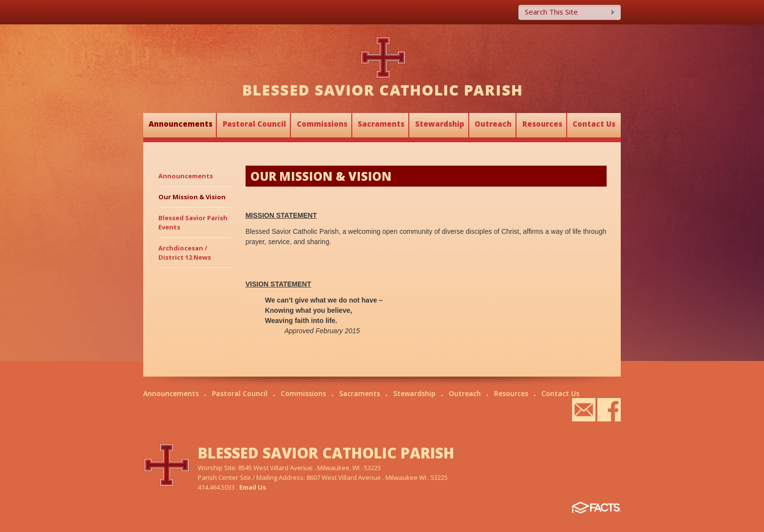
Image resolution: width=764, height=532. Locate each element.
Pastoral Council (254, 124)
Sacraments (381, 124)
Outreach (493, 124)
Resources (542, 124)
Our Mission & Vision (192, 197)
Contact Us (594, 124)
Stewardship (440, 124)
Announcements (181, 124)
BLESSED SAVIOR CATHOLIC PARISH (326, 453)
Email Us (253, 487)
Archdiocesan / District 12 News (185, 253)
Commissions (322, 124)
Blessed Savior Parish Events (193, 222)
